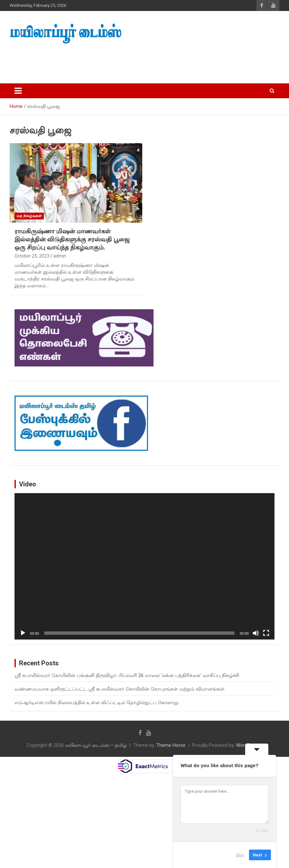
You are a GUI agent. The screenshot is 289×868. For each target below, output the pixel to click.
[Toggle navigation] (18, 91)
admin (60, 256)
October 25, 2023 (32, 256)
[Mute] (256, 633)
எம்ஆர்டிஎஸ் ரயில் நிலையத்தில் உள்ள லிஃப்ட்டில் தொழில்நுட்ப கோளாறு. (97, 703)
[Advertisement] (122, 62)
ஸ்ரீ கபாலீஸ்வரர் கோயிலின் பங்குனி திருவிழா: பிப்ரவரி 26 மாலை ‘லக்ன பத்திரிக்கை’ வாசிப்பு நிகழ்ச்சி (127, 675)
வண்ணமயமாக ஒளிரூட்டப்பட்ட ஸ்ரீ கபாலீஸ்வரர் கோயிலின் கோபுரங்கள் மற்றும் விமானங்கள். (120, 689)
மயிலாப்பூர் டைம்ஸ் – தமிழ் (96, 745)
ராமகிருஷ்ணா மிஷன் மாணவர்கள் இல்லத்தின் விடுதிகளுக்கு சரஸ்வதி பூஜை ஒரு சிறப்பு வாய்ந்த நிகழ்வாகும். (72, 239)
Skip (240, 855)
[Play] (23, 633)
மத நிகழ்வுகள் (29, 216)
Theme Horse (171, 745)
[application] (144, 566)
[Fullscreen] (266, 633)
